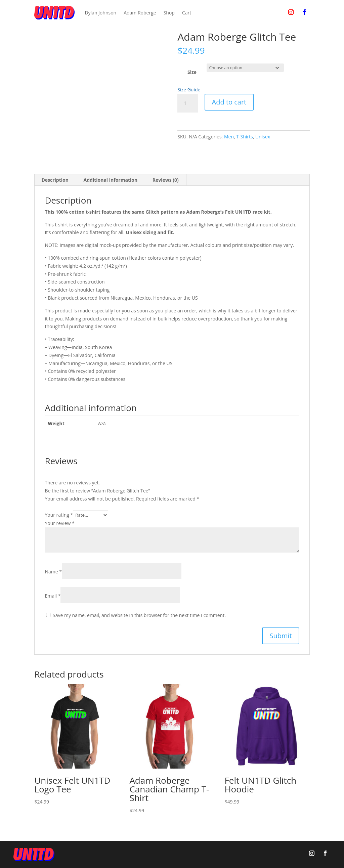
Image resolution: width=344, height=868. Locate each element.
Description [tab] (55, 180)
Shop (169, 13)
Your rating (59, 515)
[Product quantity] (187, 103)
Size (192, 72)
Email (53, 596)
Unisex (263, 137)
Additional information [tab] (111, 180)
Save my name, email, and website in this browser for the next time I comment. (139, 615)
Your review (59, 523)
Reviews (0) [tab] (166, 180)
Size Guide (189, 90)
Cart (187, 13)
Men (229, 137)
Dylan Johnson (100, 13)
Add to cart (229, 102)
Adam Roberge (140, 13)
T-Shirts (244, 137)
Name (53, 572)
